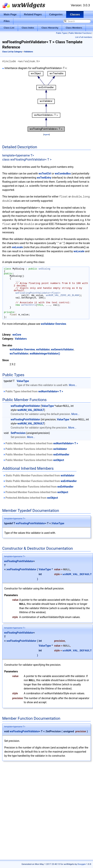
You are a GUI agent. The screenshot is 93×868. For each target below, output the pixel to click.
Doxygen (82, 864)
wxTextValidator (19, 353)
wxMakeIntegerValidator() (45, 353)
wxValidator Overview (53, 323)
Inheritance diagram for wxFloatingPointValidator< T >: (35, 68)
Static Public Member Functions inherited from (39, 475)
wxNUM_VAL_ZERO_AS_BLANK (62, 295)
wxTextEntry (44, 178)
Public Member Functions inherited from (41, 443)
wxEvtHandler (61, 454)
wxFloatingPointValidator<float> (38, 292)
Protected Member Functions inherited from (38, 486)
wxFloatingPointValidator (25, 405)
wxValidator (43, 349)
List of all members (84, 37)
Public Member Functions (80, 33)
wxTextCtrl (45, 174)
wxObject (59, 460)
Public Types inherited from (33, 391)
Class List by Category (12, 52)
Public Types (62, 33)
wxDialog (44, 268)
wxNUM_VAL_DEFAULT (31, 409)
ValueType (23, 380)
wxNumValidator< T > (51, 391)
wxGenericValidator (62, 349)
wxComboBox (63, 174)
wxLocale (17, 247)
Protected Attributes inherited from (31, 497)
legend (46, 134)
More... (73, 385)
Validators (28, 52)
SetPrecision (18, 432)
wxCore (17, 334)
